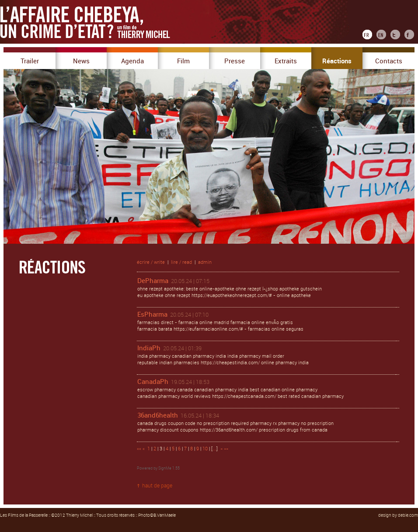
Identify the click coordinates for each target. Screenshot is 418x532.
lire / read (181, 262)
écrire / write (151, 262)
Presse (235, 61)
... (214, 449)
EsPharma (152, 314)
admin (205, 262)
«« (139, 449)
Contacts (389, 61)
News (81, 61)
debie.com (408, 515)
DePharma (153, 281)
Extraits (286, 61)
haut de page (157, 486)
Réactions (337, 61)
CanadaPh (153, 382)
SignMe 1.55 (169, 468)
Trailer (30, 61)
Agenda (132, 61)
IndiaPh (149, 348)
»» (226, 449)
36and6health (158, 415)
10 (205, 449)
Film (183, 61)
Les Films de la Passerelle (24, 515)
